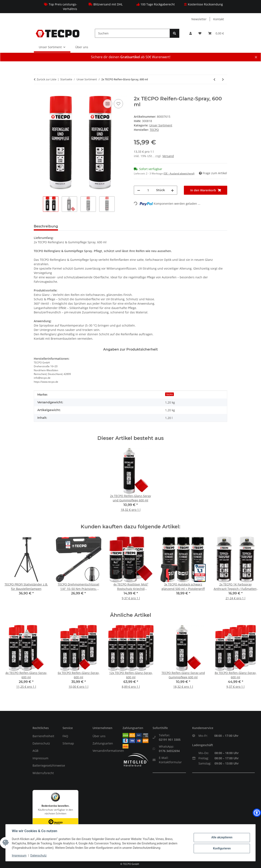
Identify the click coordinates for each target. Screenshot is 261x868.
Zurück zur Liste (46, 79)
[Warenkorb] (216, 33)
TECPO (169, 394)
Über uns (82, 47)
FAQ (65, 736)
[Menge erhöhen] (172, 190)
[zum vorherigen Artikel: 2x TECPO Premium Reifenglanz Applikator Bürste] (214, 79)
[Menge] (148, 190)
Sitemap (68, 743)
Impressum (40, 758)
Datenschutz (41, 743)
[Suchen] (132, 33)
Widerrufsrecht (43, 773)
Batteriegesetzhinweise (49, 765)
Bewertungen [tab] (128, 226)
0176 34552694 (169, 751)
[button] (191, 33)
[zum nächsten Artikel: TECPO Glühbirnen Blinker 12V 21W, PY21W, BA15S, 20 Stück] (223, 79)
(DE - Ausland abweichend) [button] (179, 173)
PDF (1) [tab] (152, 226)
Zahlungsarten (103, 743)
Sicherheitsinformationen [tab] (87, 226)
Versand (168, 156)
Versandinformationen (108, 751)
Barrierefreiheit (43, 736)
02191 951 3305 (170, 740)
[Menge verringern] (139, 190)
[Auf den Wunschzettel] (118, 104)
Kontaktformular (170, 762)
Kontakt (219, 19)
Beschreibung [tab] (46, 226)
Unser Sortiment (161, 125)
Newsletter (199, 19)
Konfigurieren (221, 848)
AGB (35, 751)
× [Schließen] (256, 57)
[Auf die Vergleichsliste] (108, 104)
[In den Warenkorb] (37, 93)
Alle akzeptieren (221, 838)
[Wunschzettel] (200, 33)
